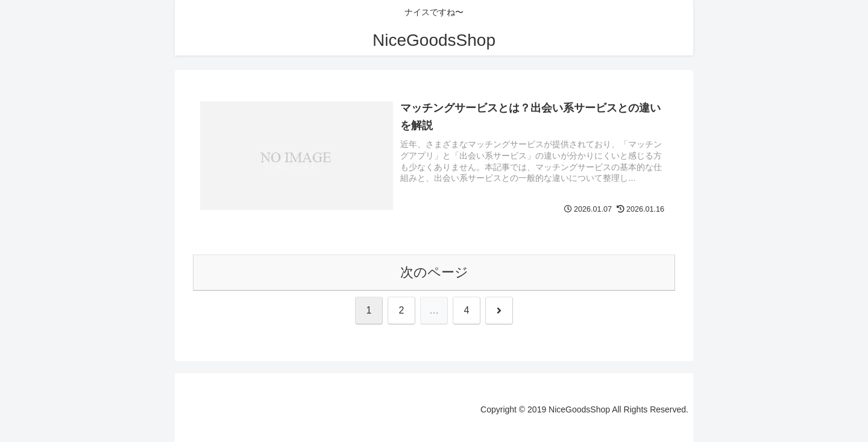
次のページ (434, 272)
